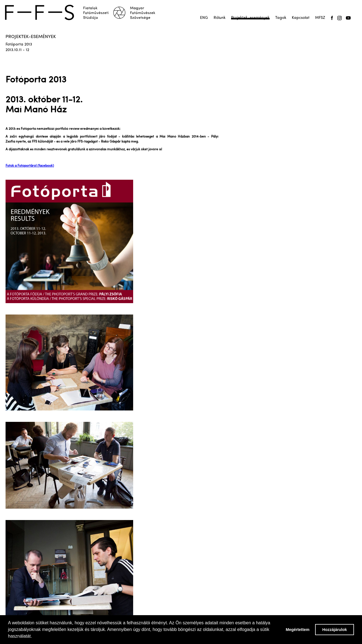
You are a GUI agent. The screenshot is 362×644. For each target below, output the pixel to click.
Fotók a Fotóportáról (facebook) (30, 166)
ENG (204, 18)
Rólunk (220, 18)
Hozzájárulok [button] (335, 630)
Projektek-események (250, 18)
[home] (84, 12)
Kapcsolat (301, 18)
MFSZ (320, 18)
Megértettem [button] (298, 630)
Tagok (281, 18)
